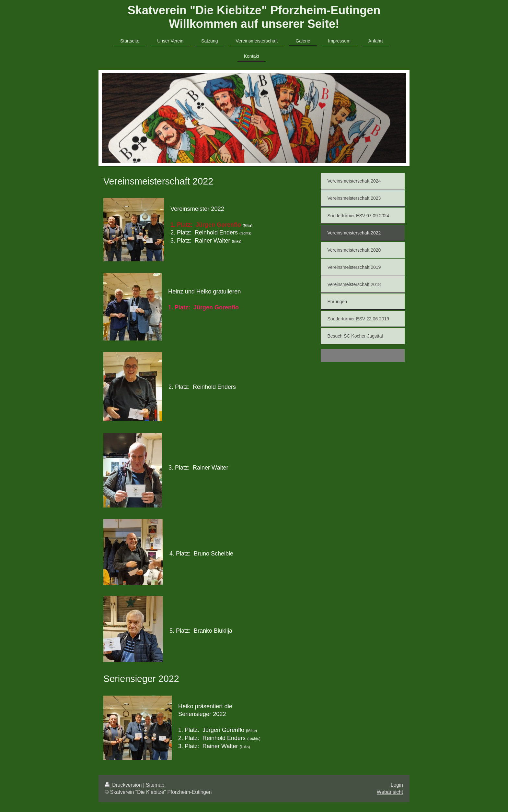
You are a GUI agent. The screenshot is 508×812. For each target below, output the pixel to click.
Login (397, 785)
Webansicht (390, 792)
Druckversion (124, 785)
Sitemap (155, 785)
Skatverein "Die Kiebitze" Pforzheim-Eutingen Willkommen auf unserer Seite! (254, 17)
